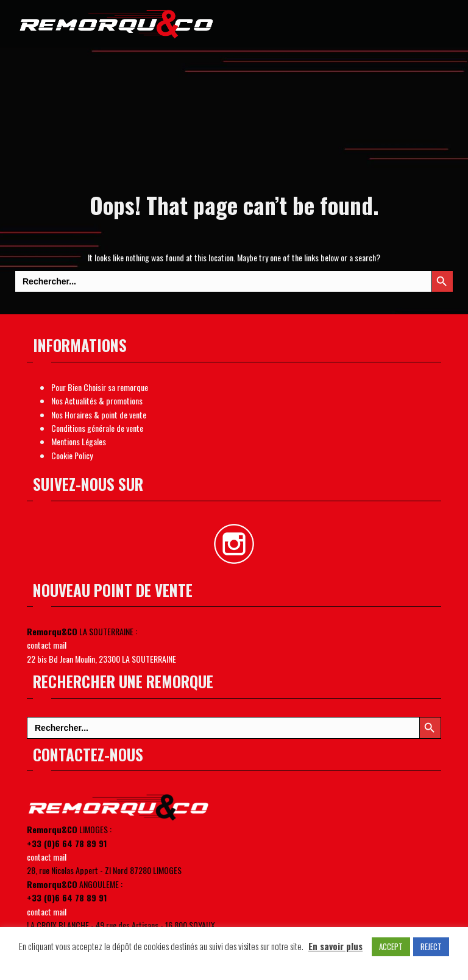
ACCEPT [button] (391, 947)
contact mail (47, 645)
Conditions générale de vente (97, 428)
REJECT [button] (431, 947)
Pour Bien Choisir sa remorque (100, 387)
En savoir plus (335, 946)
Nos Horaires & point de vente (99, 414)
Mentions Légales (79, 441)
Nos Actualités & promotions (97, 400)
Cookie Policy (72, 455)
